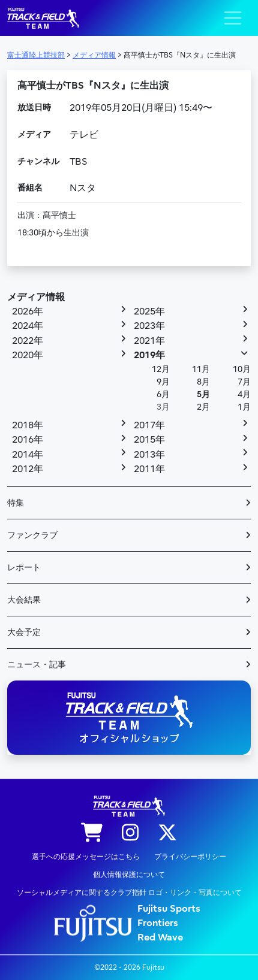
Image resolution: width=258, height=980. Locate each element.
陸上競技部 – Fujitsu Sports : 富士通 (43, 18)
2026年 (28, 311)
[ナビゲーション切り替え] (233, 18)
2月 (203, 407)
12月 (161, 369)
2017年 (149, 425)
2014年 (28, 455)
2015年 (149, 440)
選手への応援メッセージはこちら (86, 857)
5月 (203, 394)
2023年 (149, 326)
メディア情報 (36, 297)
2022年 (28, 341)
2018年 (28, 425)
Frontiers (158, 923)
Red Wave (160, 937)
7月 (244, 382)
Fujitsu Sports (169, 909)
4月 (244, 394)
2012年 (28, 469)
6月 (163, 394)
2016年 (28, 440)
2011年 (149, 469)
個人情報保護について (129, 875)
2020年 (28, 355)
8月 (203, 382)
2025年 (149, 311)
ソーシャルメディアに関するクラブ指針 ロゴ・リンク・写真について (129, 893)
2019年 (149, 355)
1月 (244, 407)
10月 (242, 369)
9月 (163, 382)
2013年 (149, 455)
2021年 (149, 341)
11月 (201, 369)
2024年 (28, 326)
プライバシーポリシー (190, 857)
